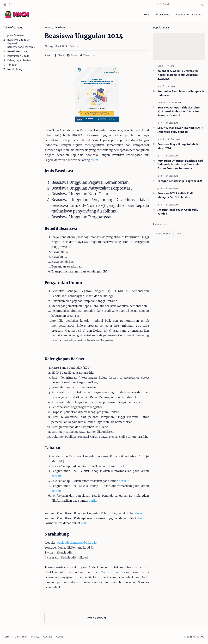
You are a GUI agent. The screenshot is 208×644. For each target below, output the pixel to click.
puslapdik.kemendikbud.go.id (77, 543)
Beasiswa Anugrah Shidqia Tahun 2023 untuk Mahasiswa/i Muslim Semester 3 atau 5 (179, 111)
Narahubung (15, 69)
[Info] (172, 66)
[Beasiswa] (176, 102)
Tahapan (12, 65)
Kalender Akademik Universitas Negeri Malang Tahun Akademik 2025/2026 (178, 75)
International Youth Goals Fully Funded (178, 212)
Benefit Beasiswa (17, 51)
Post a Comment (97, 618)
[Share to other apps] (94, 55)
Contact (48, 637)
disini (94, 160)
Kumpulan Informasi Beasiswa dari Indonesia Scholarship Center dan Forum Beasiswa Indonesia (180, 165)
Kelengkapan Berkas (19, 60)
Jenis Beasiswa (16, 35)
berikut (123, 466)
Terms (7, 637)
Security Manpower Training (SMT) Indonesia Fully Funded (180, 130)
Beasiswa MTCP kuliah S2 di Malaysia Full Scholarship (175, 195)
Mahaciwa (199, 637)
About (59, 637)
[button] (5, 4)
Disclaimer (21, 637)
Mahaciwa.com (111, 572)
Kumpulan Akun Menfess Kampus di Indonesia (181, 93)
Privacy (35, 637)
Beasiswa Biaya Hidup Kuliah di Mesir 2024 (178, 146)
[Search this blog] (177, 4)
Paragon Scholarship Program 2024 (180, 181)
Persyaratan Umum (18, 56)
